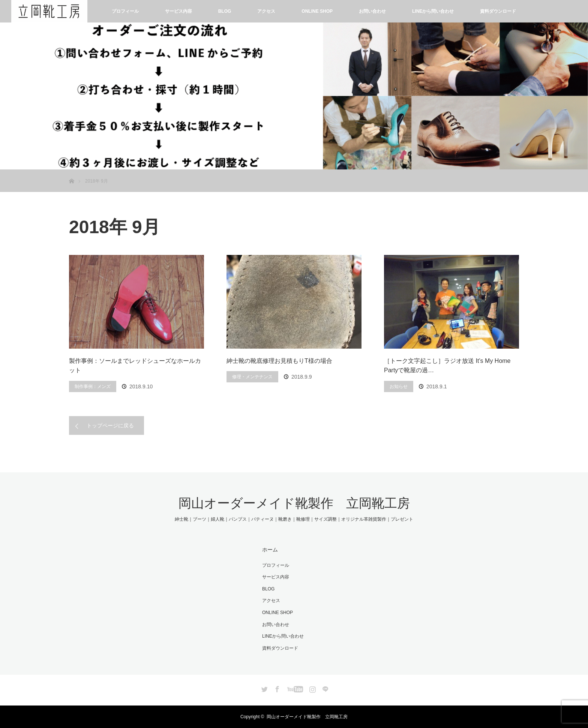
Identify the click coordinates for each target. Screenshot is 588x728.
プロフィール (125, 11)
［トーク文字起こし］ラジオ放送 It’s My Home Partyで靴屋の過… (447, 366)
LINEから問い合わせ (433, 11)
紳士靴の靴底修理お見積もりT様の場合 (279, 361)
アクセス (266, 11)
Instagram (312, 688)
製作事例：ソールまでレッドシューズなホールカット (135, 366)
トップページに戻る (110, 425)
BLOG (225, 11)
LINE (324, 688)
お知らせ (399, 386)
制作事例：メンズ (93, 386)
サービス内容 (178, 11)
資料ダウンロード (498, 11)
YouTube (294, 688)
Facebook (276, 688)
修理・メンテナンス (252, 377)
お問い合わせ (372, 11)
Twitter (264, 688)
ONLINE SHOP (317, 11)
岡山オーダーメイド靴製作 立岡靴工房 (294, 503)
